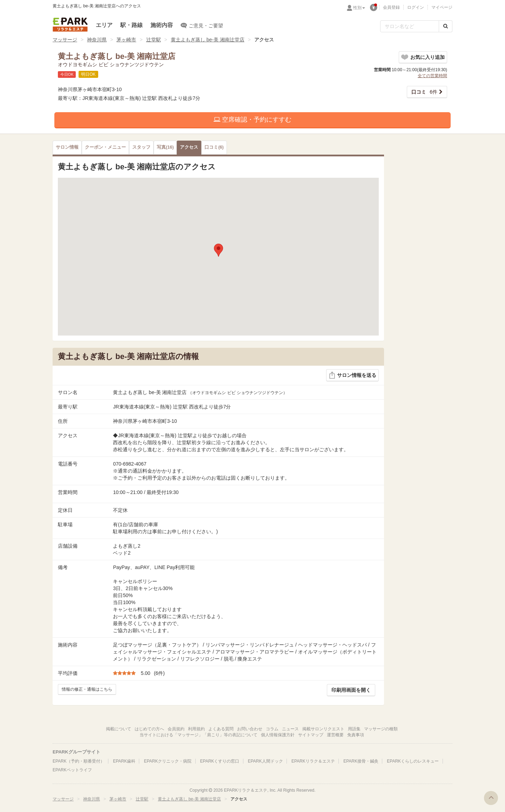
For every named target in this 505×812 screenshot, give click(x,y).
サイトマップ (311, 735)
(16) (165, 147)
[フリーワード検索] (410, 26)
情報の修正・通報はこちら (87, 689)
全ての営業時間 (432, 76)
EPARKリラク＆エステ (70, 25)
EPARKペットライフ (72, 770)
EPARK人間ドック (265, 761)
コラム (272, 729)
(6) (214, 147)
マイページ (442, 7)
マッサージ (65, 40)
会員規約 (176, 729)
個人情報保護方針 (278, 735)
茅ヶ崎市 (126, 40)
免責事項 (356, 735)
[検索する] (446, 26)
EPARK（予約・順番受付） (79, 761)
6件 (424, 92)
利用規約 (196, 729)
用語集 (354, 729)
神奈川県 (97, 40)
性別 (359, 8)
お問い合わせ (250, 729)
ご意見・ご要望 (202, 25)
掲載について (119, 729)
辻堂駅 (154, 40)
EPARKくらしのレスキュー (413, 761)
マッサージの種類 (381, 729)
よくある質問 (221, 729)
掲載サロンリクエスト (323, 729)
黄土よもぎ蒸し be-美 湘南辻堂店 (208, 40)
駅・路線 (132, 25)
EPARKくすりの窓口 (220, 761)
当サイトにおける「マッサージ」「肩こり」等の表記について (198, 735)
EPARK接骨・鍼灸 (361, 761)
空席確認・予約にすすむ (252, 120)
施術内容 (162, 25)
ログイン (416, 7)
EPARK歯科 (124, 761)
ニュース (290, 729)
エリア (104, 25)
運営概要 (335, 735)
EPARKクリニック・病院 (168, 761)
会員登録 (391, 7)
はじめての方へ (149, 729)
